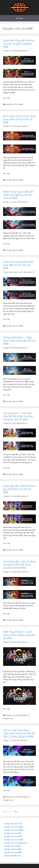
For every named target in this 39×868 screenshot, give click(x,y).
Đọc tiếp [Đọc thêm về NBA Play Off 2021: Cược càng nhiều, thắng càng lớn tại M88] (7, 709)
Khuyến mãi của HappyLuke (16, 843)
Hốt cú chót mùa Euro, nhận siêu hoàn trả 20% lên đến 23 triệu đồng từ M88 (19, 733)
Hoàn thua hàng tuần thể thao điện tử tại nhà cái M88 (18, 265)
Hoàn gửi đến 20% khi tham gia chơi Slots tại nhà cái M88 (19, 489)
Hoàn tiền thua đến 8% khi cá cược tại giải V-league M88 (19, 44)
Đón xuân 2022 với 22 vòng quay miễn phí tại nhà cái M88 (19, 119)
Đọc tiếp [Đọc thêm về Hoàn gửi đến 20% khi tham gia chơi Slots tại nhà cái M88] (7, 543)
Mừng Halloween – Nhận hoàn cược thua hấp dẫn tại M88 (19, 340)
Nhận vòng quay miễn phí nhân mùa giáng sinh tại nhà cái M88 (18, 195)
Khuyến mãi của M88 (14, 104)
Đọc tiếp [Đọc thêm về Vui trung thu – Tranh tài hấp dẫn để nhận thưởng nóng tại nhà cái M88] (7, 468)
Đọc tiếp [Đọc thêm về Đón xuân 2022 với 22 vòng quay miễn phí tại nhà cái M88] (7, 173)
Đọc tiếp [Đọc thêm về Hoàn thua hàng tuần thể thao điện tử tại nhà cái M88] (7, 319)
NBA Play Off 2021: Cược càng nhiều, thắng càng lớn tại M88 (19, 635)
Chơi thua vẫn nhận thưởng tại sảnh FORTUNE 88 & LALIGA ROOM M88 (19, 565)
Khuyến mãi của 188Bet (14, 830)
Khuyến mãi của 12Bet (13, 827)
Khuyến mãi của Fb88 (13, 836)
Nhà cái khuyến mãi (12, 856)
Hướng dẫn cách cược (13, 824)
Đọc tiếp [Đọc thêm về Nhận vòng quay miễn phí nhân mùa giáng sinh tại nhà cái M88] (7, 244)
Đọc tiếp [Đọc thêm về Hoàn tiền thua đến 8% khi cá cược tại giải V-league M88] (7, 98)
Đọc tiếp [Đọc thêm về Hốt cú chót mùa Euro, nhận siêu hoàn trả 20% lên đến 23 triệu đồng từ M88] (7, 790)
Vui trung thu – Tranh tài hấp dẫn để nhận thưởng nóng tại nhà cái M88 (18, 416)
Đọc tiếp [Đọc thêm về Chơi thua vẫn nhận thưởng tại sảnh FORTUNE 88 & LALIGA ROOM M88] (7, 614)
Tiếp (16, 811)
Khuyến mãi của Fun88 (14, 840)
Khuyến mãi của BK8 (13, 833)
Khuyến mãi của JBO (13, 846)
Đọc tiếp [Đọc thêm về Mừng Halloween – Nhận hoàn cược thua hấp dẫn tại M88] (7, 395)
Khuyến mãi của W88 (13, 852)
